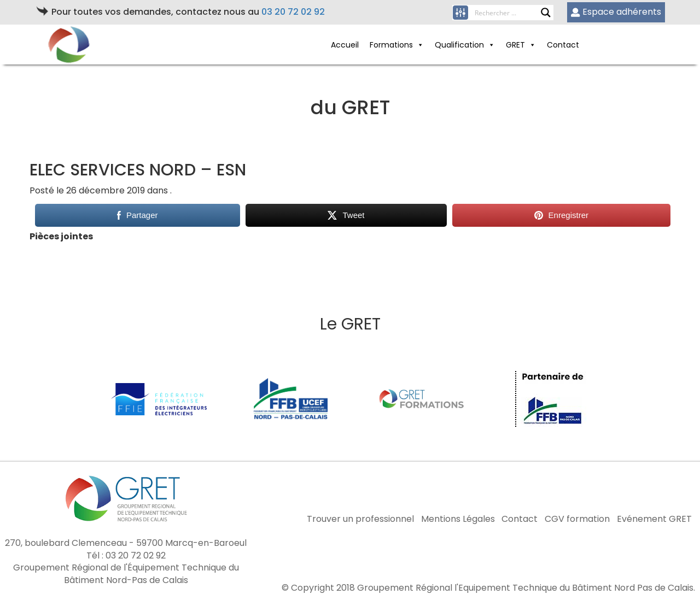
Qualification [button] (465, 45)
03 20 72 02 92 (293, 12)
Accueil (345, 45)
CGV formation (577, 519)
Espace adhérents (616, 12)
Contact (563, 45)
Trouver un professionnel (360, 519)
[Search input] (507, 13)
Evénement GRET (654, 519)
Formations (397, 45)
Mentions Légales (458, 519)
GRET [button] (521, 45)
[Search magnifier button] (546, 13)
